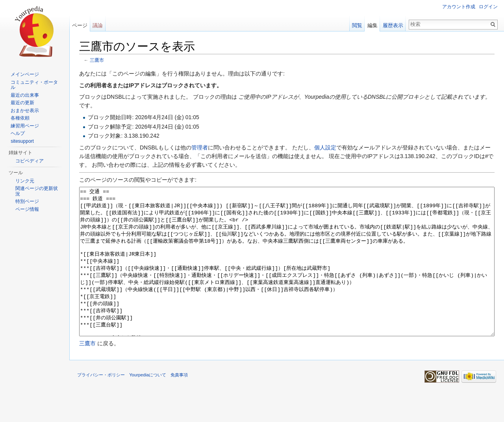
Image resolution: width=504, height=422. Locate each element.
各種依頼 (20, 118)
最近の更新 (22, 103)
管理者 (200, 147)
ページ (80, 25)
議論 (98, 25)
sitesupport (22, 141)
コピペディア (30, 161)
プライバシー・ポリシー (101, 404)
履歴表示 (393, 25)
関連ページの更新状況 (37, 191)
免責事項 (179, 404)
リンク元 (25, 181)
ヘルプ (18, 133)
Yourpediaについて (148, 404)
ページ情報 (27, 209)
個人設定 (325, 147)
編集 (372, 25)
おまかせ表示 (25, 111)
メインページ (25, 74)
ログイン (488, 7)
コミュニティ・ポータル (34, 85)
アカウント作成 (459, 7)
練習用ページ (25, 126)
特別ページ (27, 201)
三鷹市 (97, 60)
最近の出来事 (25, 95)
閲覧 (357, 25)
